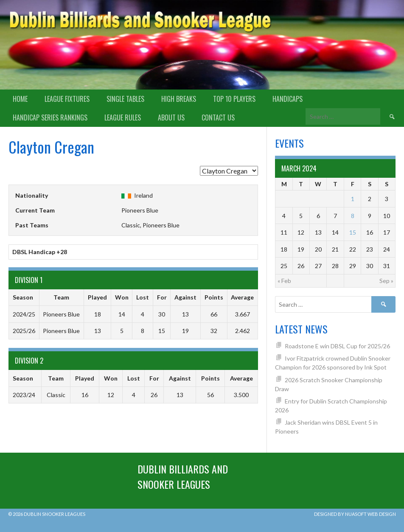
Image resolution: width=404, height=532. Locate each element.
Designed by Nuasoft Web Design (355, 514)
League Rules (123, 118)
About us (171, 118)
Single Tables (125, 99)
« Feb (284, 281)
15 (353, 232)
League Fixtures (67, 99)
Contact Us (218, 118)
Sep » (386, 281)
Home (20, 99)
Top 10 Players (234, 99)
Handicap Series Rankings (50, 118)
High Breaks (179, 99)
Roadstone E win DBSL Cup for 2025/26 (337, 346)
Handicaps (288, 99)
